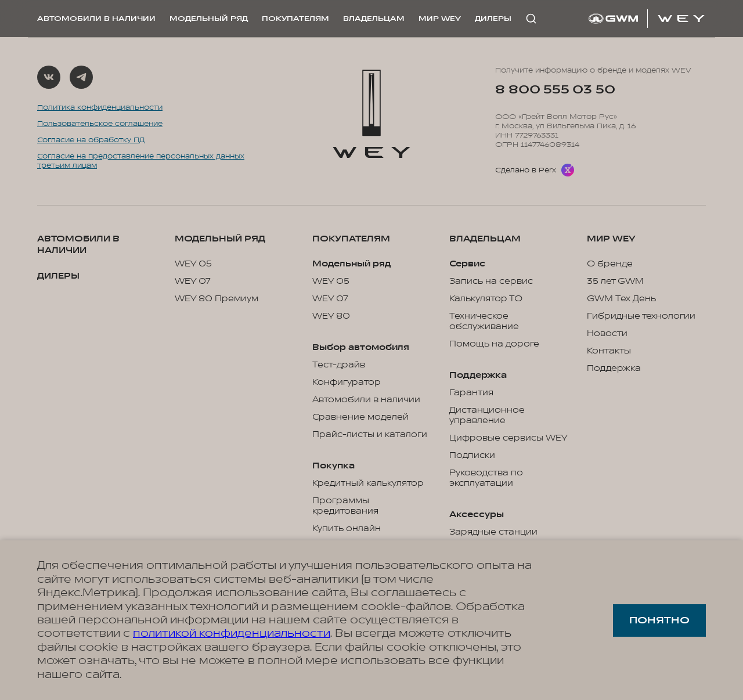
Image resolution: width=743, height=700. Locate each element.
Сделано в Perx (526, 170)
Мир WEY (440, 19)
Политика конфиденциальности (100, 107)
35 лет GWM (615, 282)
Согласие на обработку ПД (91, 140)
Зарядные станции (493, 532)
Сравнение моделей (360, 417)
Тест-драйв (339, 365)
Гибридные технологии (641, 316)
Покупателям (295, 19)
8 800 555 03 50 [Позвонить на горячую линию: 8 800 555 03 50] (555, 90)
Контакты (609, 351)
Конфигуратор (347, 383)
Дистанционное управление (487, 416)
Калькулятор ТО (486, 299)
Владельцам (374, 19)
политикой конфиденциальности (232, 633)
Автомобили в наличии (96, 19)
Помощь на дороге (494, 344)
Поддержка (614, 369)
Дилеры (493, 19)
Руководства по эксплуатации (486, 478)
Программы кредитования (345, 506)
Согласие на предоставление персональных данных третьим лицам (141, 161)
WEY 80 (331, 316)
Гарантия (471, 393)
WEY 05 (193, 264)
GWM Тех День (621, 299)
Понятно (659, 620)
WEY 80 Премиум (217, 299)
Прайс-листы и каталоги (370, 435)
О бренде (610, 264)
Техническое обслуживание (484, 322)
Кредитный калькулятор (368, 483)
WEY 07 (193, 282)
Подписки (472, 456)
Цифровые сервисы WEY (508, 438)
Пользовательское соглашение (100, 124)
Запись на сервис (491, 282)
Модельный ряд (209, 19)
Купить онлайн (347, 529)
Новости (607, 334)
